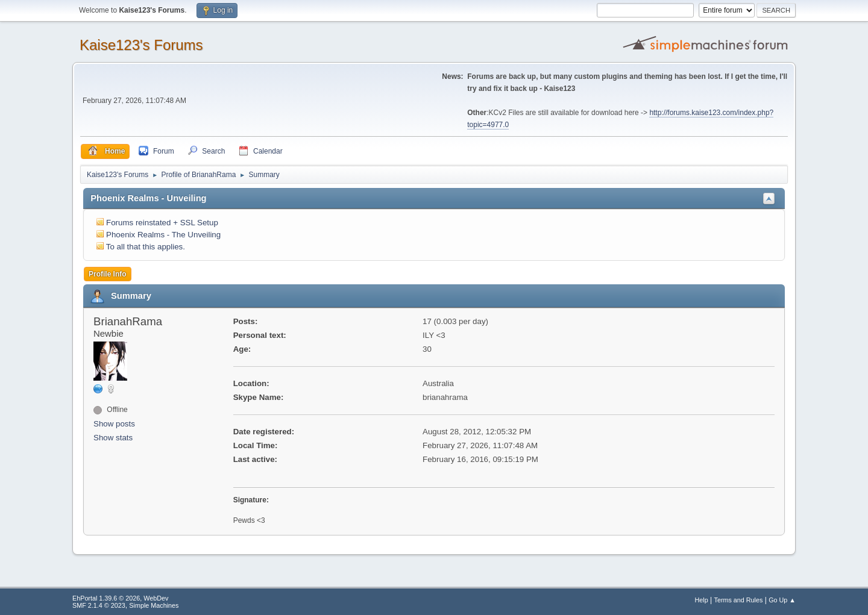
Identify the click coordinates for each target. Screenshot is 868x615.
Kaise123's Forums (141, 45)
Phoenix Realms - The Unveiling (163, 235)
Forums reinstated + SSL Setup (162, 223)
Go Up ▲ (782, 600)
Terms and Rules (739, 600)
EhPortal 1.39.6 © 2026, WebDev (120, 598)
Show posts (114, 424)
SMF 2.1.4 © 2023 (99, 605)
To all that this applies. (146, 247)
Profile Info (108, 274)
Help (702, 600)
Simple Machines (154, 605)
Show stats (113, 438)
